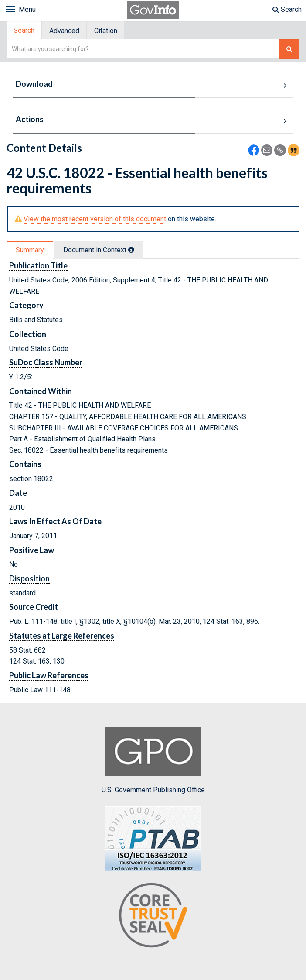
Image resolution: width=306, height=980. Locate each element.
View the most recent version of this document (95, 219)
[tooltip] (131, 250)
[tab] (24, 30)
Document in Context (99, 250)
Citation (106, 31)
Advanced (64, 31)
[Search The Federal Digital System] (289, 49)
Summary (30, 250)
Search (287, 9)
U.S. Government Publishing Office (153, 760)
